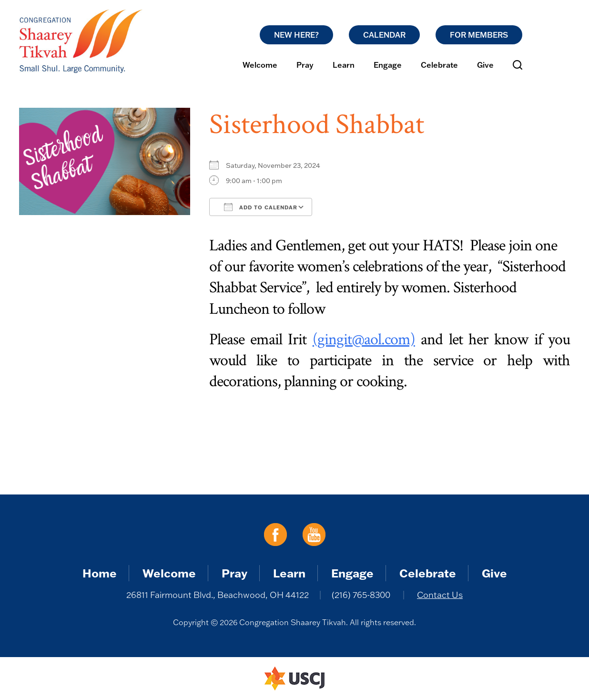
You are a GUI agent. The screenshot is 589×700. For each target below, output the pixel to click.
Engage (388, 65)
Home (100, 573)
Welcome (260, 65)
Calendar (384, 35)
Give (485, 65)
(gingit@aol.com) (364, 340)
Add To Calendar (261, 207)
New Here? (296, 35)
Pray (305, 65)
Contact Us (440, 595)
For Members (479, 35)
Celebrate (439, 65)
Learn (344, 65)
